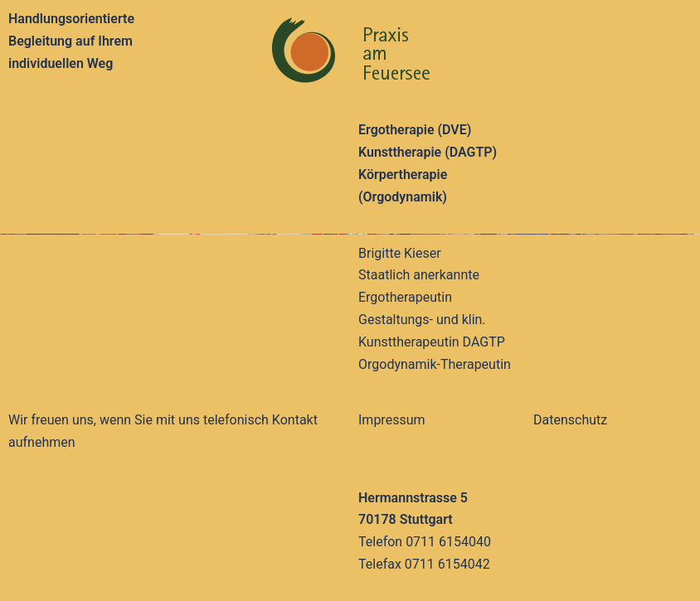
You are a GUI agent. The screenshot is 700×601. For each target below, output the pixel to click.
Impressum (392, 420)
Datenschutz (570, 420)
